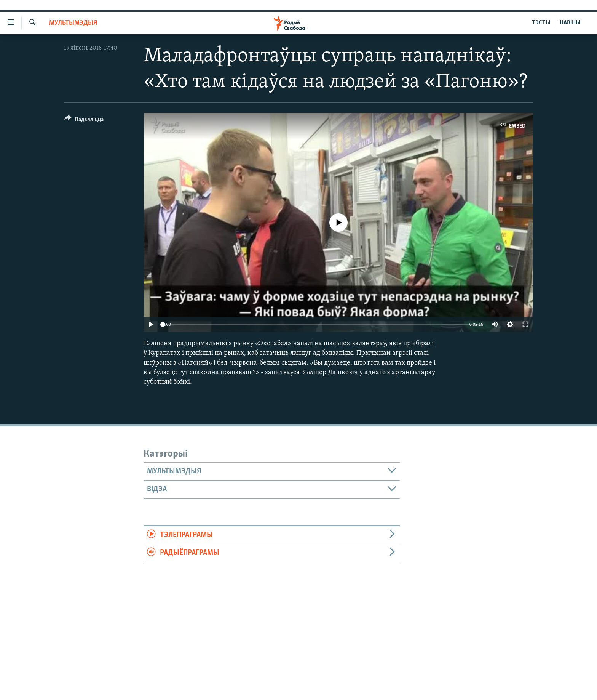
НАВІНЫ (570, 23)
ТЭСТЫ (541, 23)
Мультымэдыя (73, 23)
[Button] (84, 121)
